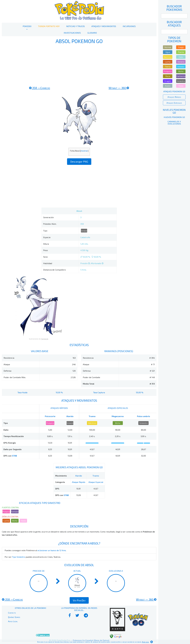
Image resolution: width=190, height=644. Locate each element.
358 (40, 88)
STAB (14, 456)
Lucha (6, 521)
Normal (168, 47)
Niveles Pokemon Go (174, 111)
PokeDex (27, 26)
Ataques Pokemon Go (174, 91)
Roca (168, 76)
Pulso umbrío (144, 416)
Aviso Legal (13, 621)
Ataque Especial (96, 482)
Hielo (181, 57)
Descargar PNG (79, 162)
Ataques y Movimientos (104, 26)
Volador (181, 67)
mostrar (84, 151)
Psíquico (50, 423)
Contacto (12, 613)
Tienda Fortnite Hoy (49, 26)
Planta (181, 52)
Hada (23, 521)
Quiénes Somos (14, 617)
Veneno (181, 62)
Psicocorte (50, 416)
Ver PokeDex (79, 600)
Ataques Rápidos (174, 97)
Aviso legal (146, 642)
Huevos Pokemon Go (174, 117)
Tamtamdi (45, 339)
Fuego (181, 47)
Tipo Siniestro (19, 557)
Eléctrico (92, 423)
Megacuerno (118, 416)
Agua (168, 52)
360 (119, 88)
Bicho (118, 423)
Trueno (92, 416)
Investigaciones (72, 33)
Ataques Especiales (174, 103)
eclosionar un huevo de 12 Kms (52, 550)
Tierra (168, 67)
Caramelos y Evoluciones (174, 123)
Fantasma (15, 511)
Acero (168, 86)
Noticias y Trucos (76, 26)
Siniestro (84, 231)
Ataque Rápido (79, 482)
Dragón (168, 81)
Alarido (70, 416)
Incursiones (129, 26)
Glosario (92, 33)
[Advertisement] (79, 65)
